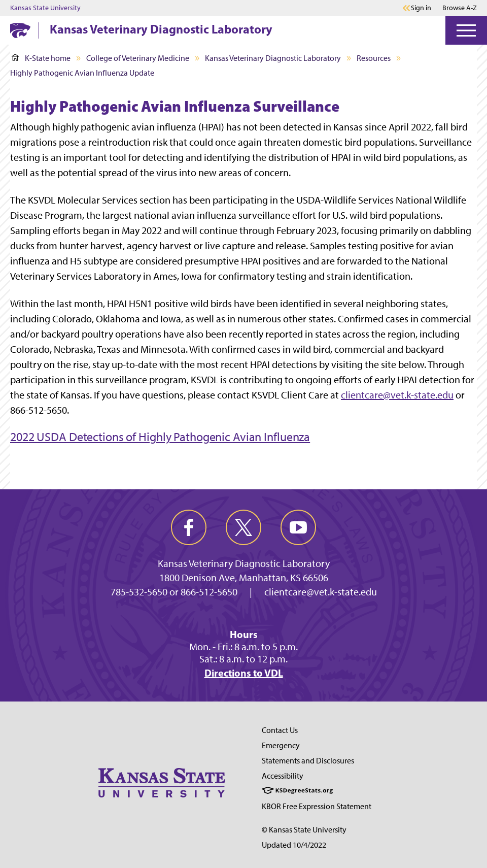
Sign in (421, 8)
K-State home (41, 58)
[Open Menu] (466, 30)
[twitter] (243, 527)
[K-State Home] (20, 30)
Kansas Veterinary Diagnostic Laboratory (161, 29)
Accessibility (283, 776)
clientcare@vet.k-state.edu (397, 395)
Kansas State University (45, 8)
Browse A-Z (460, 8)
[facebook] (189, 527)
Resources (374, 58)
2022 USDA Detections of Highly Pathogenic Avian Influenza (160, 437)
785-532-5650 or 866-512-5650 (174, 592)
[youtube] (298, 527)
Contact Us (280, 730)
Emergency (281, 745)
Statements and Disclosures (308, 761)
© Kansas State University (304, 830)
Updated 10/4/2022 (294, 845)
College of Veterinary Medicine (138, 58)
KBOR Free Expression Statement (317, 806)
